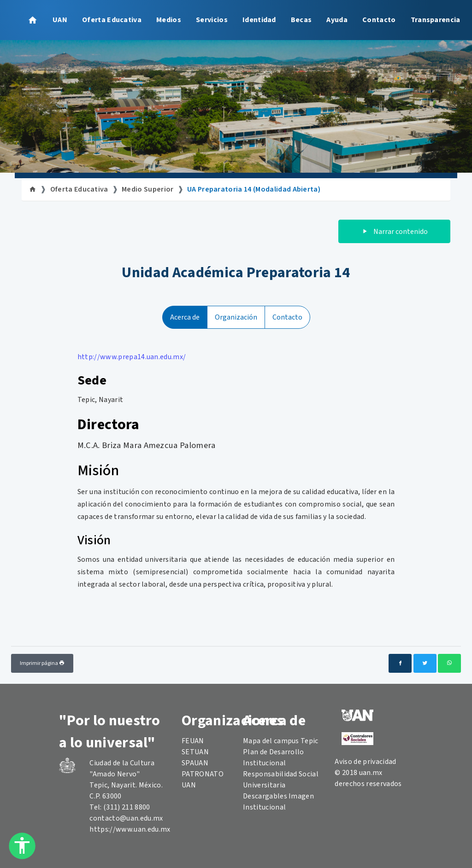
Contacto (379, 20)
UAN (60, 20)
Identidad (259, 20)
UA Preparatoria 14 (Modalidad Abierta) (254, 189)
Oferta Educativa (112, 20)
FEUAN (193, 741)
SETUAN (195, 752)
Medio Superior (147, 189)
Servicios (212, 20)
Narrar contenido (394, 232)
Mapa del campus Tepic (281, 741)
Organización (236, 317)
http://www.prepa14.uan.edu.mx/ (132, 357)
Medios (169, 20)
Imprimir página (42, 663)
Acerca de (185, 317)
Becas (301, 20)
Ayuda (337, 20)
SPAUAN (195, 763)
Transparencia (436, 20)
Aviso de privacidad (365, 762)
